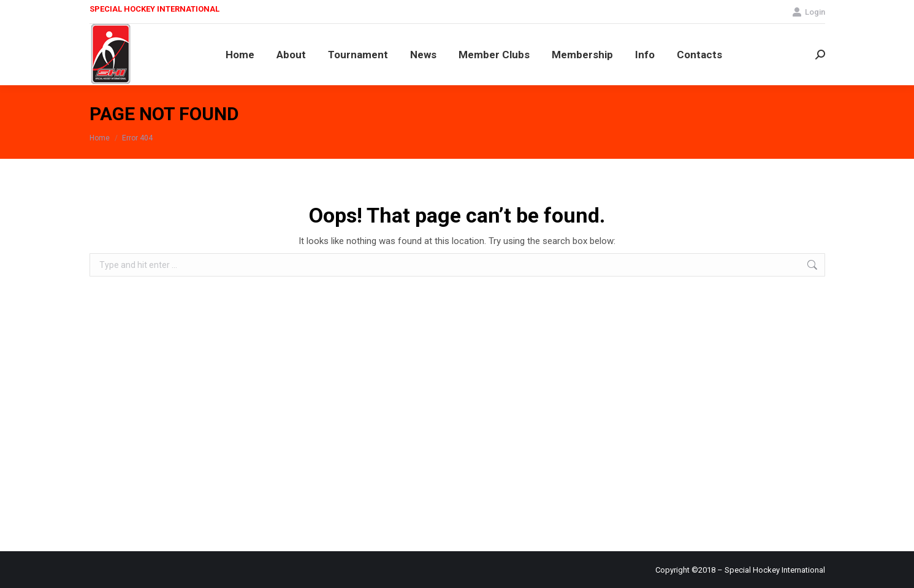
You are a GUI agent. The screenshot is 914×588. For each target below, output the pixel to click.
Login (809, 12)
